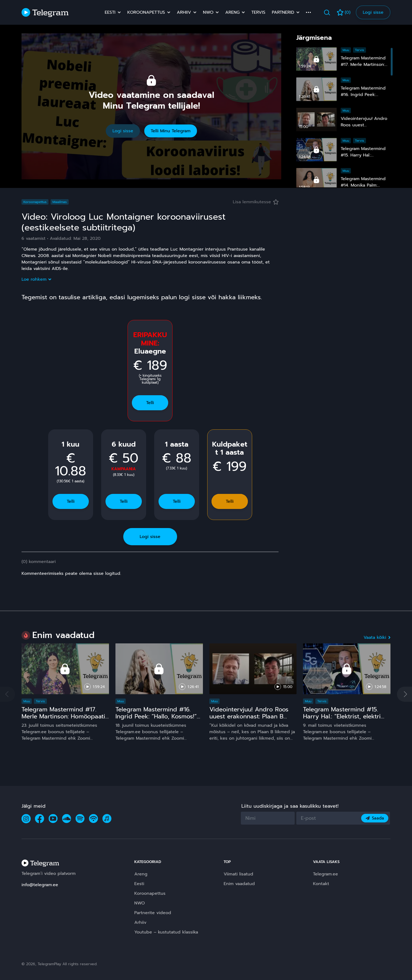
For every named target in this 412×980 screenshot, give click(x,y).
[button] (404, 694)
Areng (232, 12)
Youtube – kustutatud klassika (166, 932)
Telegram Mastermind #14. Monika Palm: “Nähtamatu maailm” (363, 185)
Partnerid (283, 12)
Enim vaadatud (239, 884)
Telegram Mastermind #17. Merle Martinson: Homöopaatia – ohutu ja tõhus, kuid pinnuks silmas (65, 720)
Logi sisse (373, 12)
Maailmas (60, 202)
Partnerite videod (153, 913)
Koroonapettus (146, 12)
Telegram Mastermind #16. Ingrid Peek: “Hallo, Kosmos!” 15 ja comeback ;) (156, 716)
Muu (346, 50)
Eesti (110, 12)
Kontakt (321, 884)
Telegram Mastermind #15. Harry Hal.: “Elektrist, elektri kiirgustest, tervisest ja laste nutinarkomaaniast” (344, 720)
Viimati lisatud (238, 874)
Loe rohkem (36, 279)
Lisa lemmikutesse (256, 202)
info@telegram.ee (40, 885)
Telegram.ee (325, 874)
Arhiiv (184, 12)
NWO (208, 12)
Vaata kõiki (377, 637)
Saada (375, 818)
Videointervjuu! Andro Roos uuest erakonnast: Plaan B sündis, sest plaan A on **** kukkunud (250, 720)
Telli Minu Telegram (171, 131)
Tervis (258, 12)
